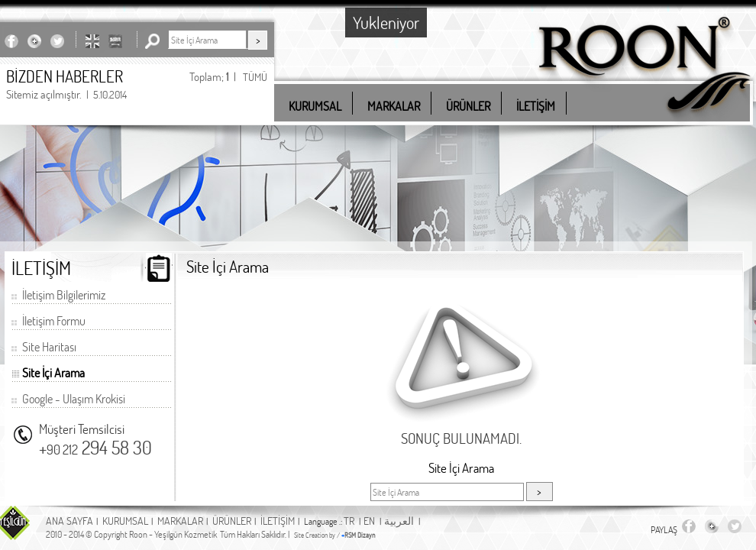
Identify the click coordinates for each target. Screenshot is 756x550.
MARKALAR (180, 521)
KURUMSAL (125, 521)
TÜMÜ (255, 77)
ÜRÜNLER (232, 521)
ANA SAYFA (69, 521)
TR (349, 521)
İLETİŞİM (278, 521)
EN (369, 521)
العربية (399, 521)
